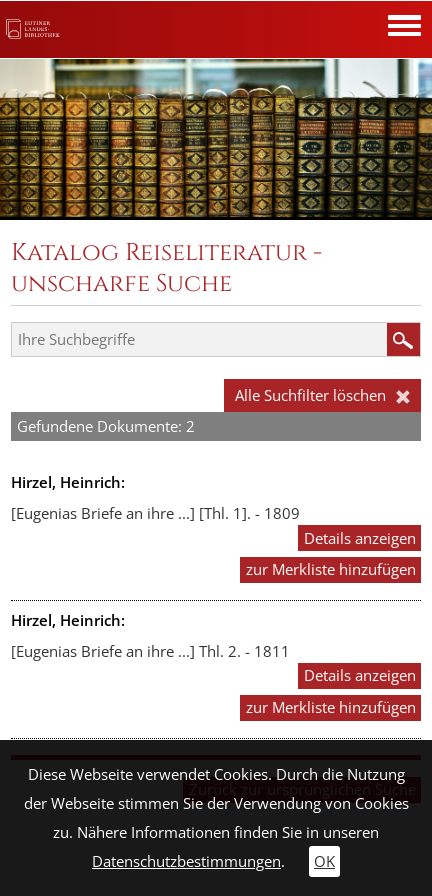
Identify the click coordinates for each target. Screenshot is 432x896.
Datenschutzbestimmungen (186, 861)
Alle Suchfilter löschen (322, 395)
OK (324, 861)
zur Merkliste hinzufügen (331, 569)
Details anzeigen (360, 538)
